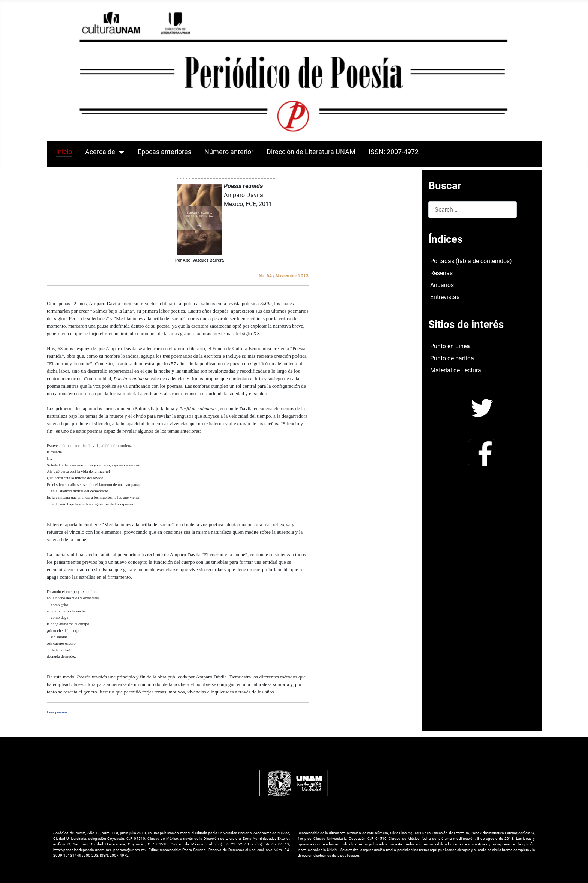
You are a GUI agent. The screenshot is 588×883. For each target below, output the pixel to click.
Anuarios (442, 285)
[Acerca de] (120, 152)
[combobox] (472, 210)
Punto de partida (452, 358)
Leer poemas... (59, 712)
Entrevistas (445, 297)
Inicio (64, 152)
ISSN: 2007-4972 (394, 152)
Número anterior (229, 152)
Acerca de (100, 152)
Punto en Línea (450, 346)
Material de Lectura (456, 370)
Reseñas (441, 273)
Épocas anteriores (164, 152)
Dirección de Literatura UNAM (311, 152)
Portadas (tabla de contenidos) (471, 261)
